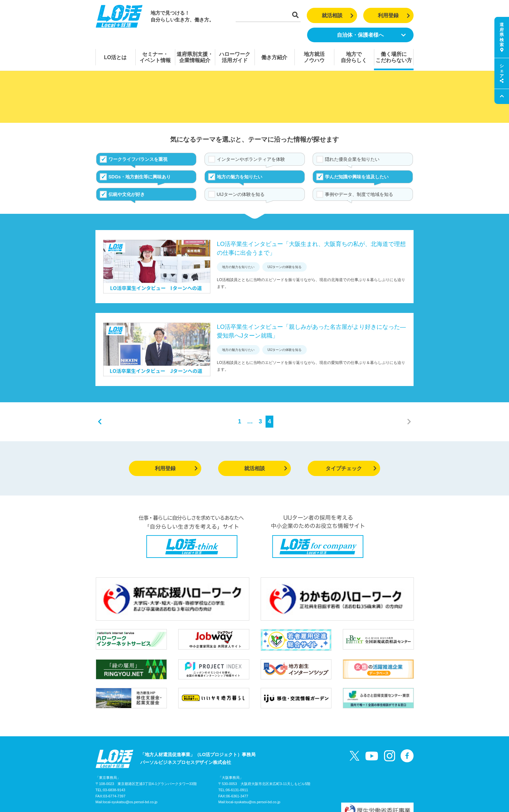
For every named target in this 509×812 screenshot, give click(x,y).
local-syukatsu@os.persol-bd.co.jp (130, 767)
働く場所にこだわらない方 (394, 57)
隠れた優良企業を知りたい (352, 159)
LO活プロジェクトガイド (121, 780)
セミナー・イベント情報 (155, 57)
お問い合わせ (165, 780)
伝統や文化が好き (127, 194)
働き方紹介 (274, 57)
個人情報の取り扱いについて (213, 780)
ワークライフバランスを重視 (138, 159)
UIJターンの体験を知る (241, 194)
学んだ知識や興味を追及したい (357, 177)
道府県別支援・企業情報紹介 (195, 57)
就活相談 (338, 15)
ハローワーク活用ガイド (235, 57)
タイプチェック (351, 468)
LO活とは (115, 57)
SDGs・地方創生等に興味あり (140, 177)
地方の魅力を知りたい (240, 177)
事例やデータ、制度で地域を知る (359, 194)
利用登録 (394, 15)
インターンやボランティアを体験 (251, 159)
